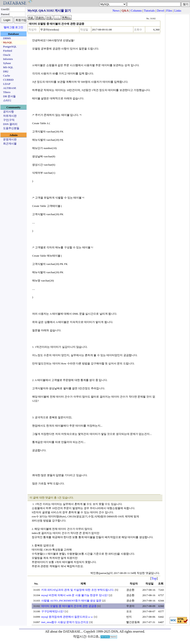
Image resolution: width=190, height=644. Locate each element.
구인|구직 (9, 120)
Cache (7, 76)
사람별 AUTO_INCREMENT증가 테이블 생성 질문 (71, 601)
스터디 (7, 100)
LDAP (7, 84)
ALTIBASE (10, 88)
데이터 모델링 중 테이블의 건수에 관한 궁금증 (69, 606)
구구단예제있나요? (53, 611)
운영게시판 (10, 139)
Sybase (7, 63)
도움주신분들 (11, 128)
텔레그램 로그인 (13, 27)
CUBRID (8, 80)
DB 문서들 (9, 96)
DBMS (7, 38)
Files (169, 11)
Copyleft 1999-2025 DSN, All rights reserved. (114, 631)
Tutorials (149, 11)
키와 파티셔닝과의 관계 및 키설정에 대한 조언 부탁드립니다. (78, 590)
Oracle (7, 55)
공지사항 (9, 112)
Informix (8, 59)
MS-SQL (8, 67)
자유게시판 (10, 116)
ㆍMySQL (6, 42)
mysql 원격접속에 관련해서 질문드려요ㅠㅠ (67, 617)
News (116, 11)
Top (154, 578)
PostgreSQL (10, 47)
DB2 (6, 71)
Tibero (7, 92)
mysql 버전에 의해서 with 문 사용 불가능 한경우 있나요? (75, 595)
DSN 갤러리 (10, 124)
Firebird (8, 51)
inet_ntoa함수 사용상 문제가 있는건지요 (65, 622)
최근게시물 (10, 144)
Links (178, 11)
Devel (160, 11)
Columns (136, 11)
